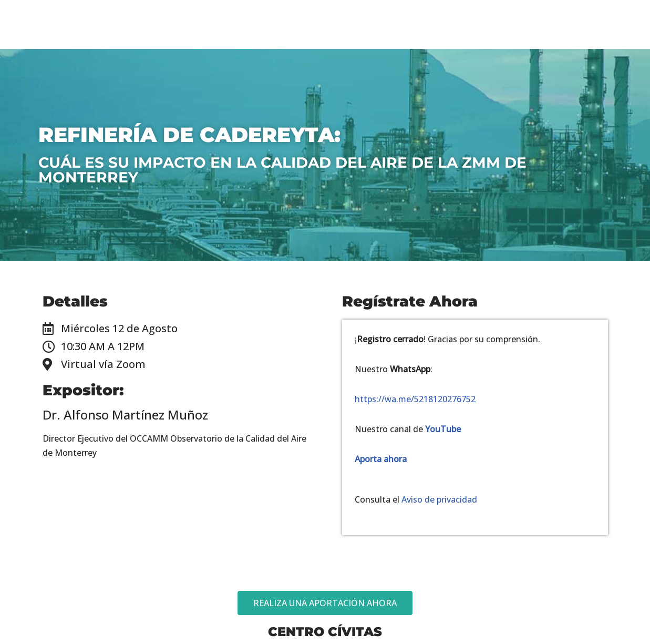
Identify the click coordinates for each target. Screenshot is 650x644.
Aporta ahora (381, 459)
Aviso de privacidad (439, 500)
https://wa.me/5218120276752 (415, 399)
